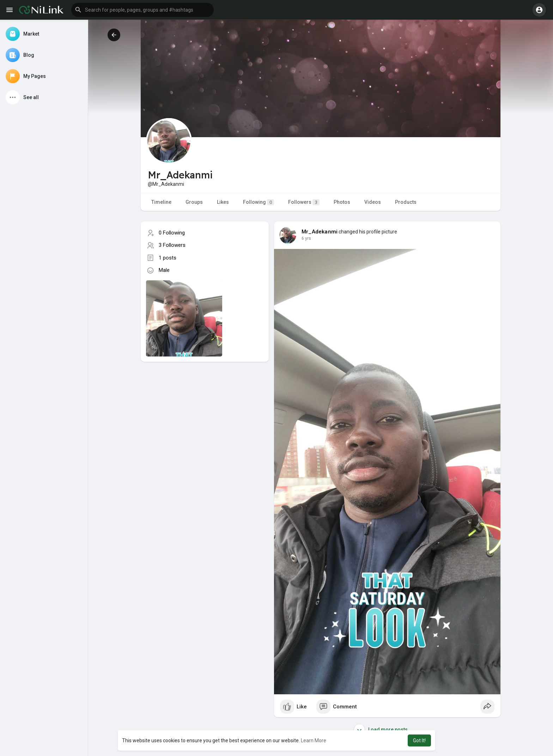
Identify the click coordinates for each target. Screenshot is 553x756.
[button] (142, 10)
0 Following (172, 233)
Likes (223, 202)
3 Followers (172, 245)
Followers (304, 202)
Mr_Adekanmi (320, 232)
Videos (373, 202)
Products (406, 202)
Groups (194, 202)
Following (259, 202)
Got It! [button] (419, 740)
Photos (342, 202)
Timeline (161, 202)
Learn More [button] (314, 740)
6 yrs (306, 238)
